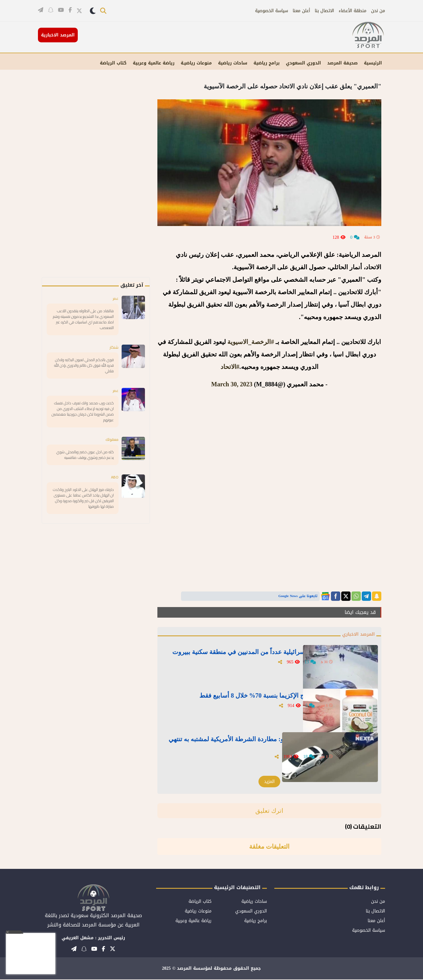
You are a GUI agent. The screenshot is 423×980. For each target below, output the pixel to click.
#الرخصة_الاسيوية (251, 342)
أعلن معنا (301, 11)
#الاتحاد (230, 367)
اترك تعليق (270, 811)
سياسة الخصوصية (272, 11)
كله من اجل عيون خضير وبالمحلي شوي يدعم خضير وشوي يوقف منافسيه (85, 473)
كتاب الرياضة (113, 63)
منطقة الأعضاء (353, 11)
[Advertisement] (106, 184)
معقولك (111, 453)
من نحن (378, 11)
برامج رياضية (267, 63)
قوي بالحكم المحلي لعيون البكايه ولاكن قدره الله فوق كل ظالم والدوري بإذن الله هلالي (85, 372)
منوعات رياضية (198, 912)
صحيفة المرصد (342, 63)
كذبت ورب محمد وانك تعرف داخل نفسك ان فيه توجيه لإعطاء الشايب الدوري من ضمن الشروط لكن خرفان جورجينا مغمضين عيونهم (83, 423)
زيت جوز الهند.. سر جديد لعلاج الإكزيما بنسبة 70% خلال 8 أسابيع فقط (250, 700)
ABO (114, 500)
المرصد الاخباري (356, 635)
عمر (115, 299)
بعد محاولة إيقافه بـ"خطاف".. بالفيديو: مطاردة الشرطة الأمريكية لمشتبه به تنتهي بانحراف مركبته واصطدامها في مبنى (249, 743)
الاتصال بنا (324, 11)
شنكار (113, 352)
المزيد (269, 782)
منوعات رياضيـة (196, 63)
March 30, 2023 (232, 384)
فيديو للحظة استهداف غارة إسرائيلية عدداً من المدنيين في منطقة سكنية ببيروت (249, 656)
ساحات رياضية (233, 63)
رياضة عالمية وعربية (154, 63)
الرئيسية (373, 63)
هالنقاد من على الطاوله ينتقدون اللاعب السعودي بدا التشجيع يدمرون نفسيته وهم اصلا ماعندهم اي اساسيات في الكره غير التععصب (83, 322)
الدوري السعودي (303, 63)
